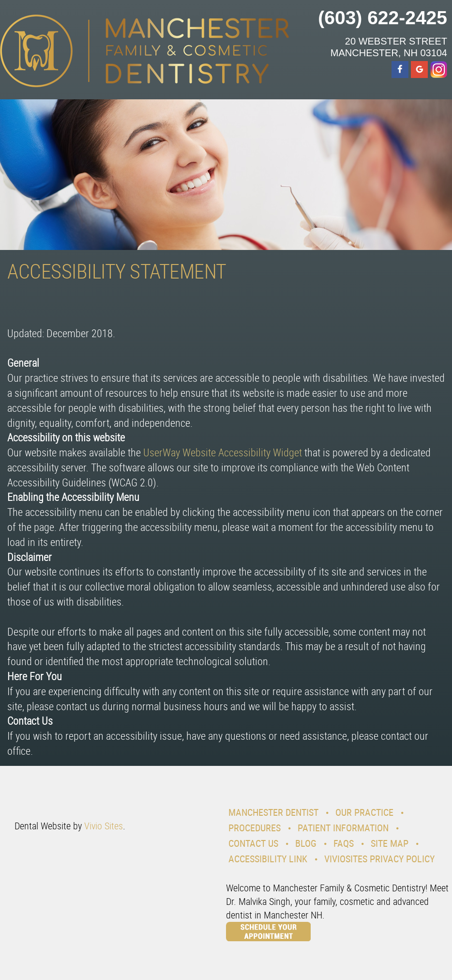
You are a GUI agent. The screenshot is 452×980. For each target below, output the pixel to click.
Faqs (344, 843)
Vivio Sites (104, 826)
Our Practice (364, 812)
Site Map (390, 843)
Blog (306, 843)
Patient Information (343, 828)
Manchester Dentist (273, 812)
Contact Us (253, 843)
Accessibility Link (268, 859)
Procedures (255, 828)
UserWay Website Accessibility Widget (223, 452)
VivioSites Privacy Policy (379, 859)
